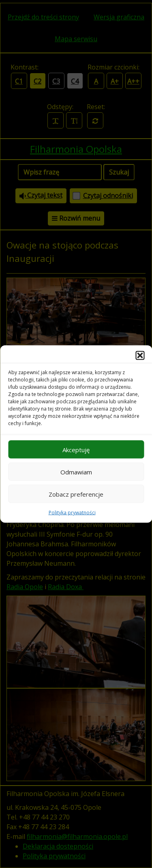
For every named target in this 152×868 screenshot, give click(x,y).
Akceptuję (76, 449)
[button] (140, 356)
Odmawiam (76, 472)
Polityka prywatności (72, 513)
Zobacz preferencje (76, 494)
